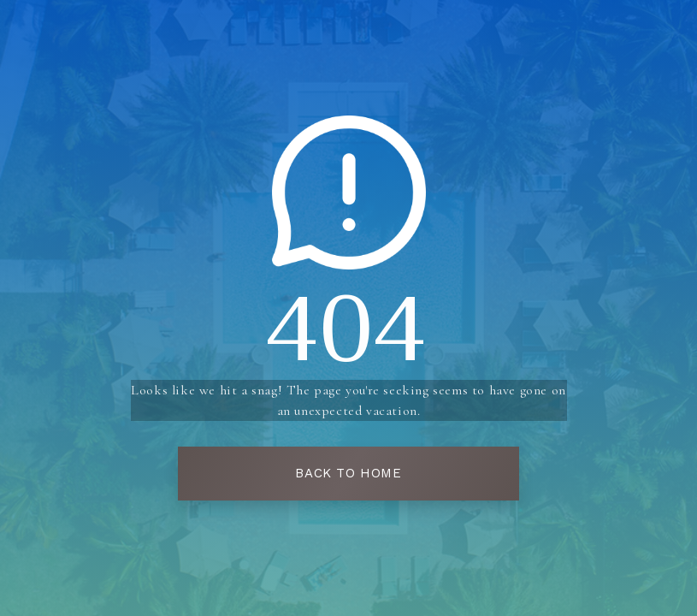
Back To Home (348, 473)
